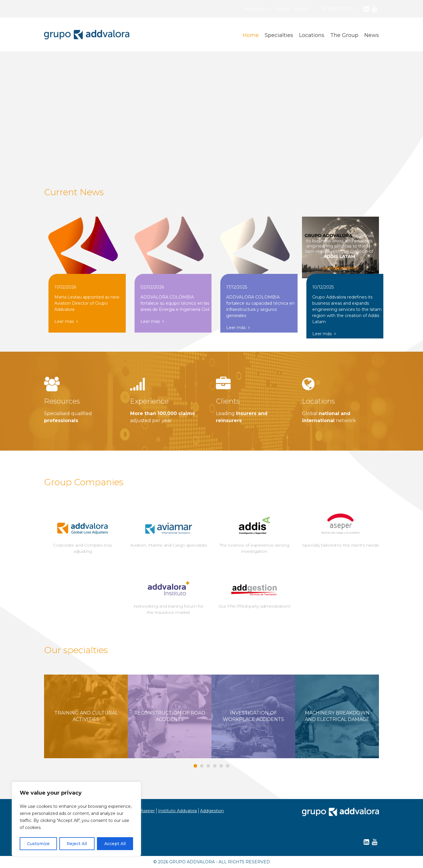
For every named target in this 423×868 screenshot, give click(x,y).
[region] (76, 819)
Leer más (66, 321)
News (372, 35)
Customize (38, 844)
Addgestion (212, 811)
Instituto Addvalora (177, 811)
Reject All (77, 844)
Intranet (301, 9)
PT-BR (346, 9)
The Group (344, 35)
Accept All (115, 844)
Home (251, 35)
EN (333, 9)
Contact (282, 9)
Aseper (148, 811)
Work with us (257, 9)
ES (324, 9)
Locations (312, 35)
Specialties (279, 35)
